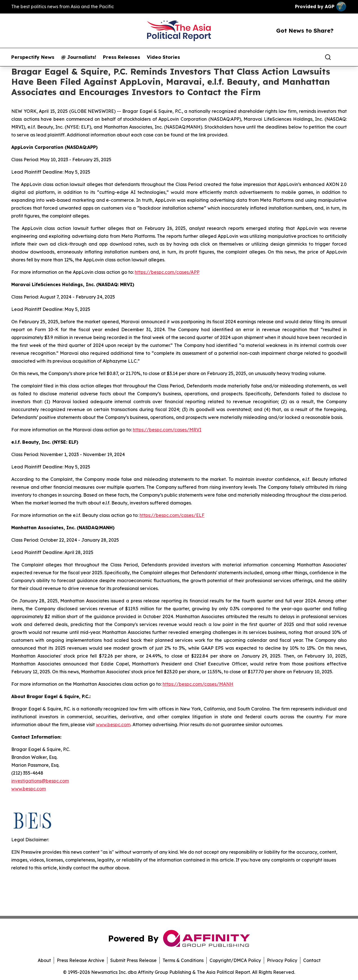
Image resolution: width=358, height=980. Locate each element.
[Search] (328, 57)
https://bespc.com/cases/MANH (198, 684)
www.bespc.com (29, 789)
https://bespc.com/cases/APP (167, 272)
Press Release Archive (81, 960)
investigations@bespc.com (40, 781)
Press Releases (121, 57)
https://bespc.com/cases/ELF (172, 515)
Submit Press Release (133, 960)
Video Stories (163, 57)
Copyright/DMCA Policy (235, 960)
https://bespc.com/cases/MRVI (167, 430)
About (44, 960)
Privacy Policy (282, 960)
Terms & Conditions (183, 960)
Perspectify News (33, 57)
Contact (312, 960)
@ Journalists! (79, 57)
